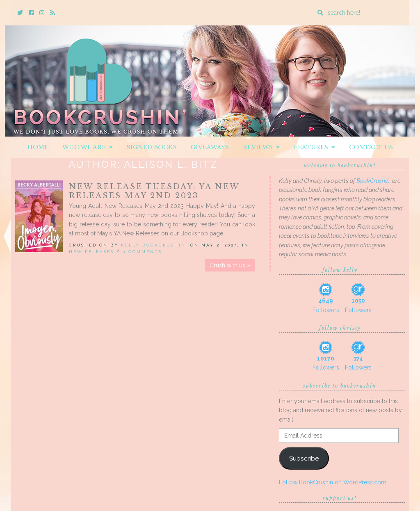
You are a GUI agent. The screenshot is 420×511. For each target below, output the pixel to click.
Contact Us (371, 147)
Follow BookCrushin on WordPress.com (333, 482)
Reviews (261, 147)
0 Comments (142, 252)
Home (38, 147)
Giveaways (210, 147)
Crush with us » (230, 265)
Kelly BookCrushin (153, 245)
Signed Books (152, 147)
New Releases (91, 252)
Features (314, 147)
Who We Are (88, 147)
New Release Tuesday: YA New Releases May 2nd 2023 (154, 191)
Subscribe (304, 458)
